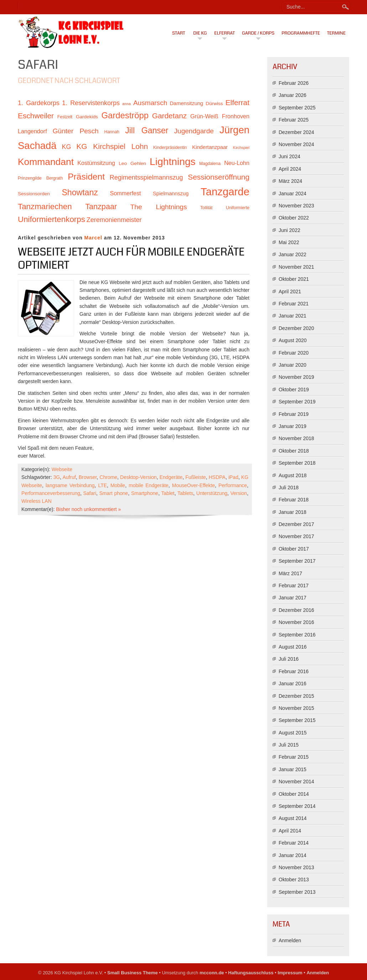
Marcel (93, 238)
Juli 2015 (289, 745)
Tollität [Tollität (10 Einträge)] (206, 208)
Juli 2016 (289, 659)
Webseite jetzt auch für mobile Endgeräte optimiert (131, 259)
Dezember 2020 (296, 328)
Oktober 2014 (294, 794)
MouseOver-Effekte (193, 485)
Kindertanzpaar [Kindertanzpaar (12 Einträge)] (210, 147)
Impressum (290, 973)
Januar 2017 (293, 598)
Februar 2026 (294, 83)
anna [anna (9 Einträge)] (126, 104)
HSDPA (217, 477)
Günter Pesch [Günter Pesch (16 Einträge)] (76, 131)
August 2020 (293, 340)
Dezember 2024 (296, 132)
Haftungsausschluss (251, 973)
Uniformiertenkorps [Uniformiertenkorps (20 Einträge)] (51, 219)
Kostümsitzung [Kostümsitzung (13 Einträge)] (96, 163)
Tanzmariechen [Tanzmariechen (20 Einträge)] (45, 207)
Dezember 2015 (296, 696)
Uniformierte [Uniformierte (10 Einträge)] (238, 208)
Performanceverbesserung (51, 493)
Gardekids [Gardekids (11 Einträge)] (87, 117)
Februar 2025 (294, 120)
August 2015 (293, 733)
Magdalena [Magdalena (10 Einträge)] (210, 164)
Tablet (168, 493)
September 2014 (297, 806)
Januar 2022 (293, 254)
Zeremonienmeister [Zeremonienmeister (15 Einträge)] (114, 220)
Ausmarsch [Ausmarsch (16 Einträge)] (150, 103)
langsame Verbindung (70, 485)
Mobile (118, 485)
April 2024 (290, 169)
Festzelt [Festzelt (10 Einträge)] (65, 117)
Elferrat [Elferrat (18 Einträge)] (237, 102)
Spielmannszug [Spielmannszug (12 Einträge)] (171, 194)
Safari (90, 493)
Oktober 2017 (294, 549)
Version (239, 493)
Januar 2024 (293, 194)
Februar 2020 (294, 353)
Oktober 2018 (294, 451)
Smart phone (114, 493)
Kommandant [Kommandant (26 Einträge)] (46, 162)
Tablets (185, 493)
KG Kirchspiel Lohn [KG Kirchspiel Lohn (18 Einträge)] (112, 146)
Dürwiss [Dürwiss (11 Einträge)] (214, 104)
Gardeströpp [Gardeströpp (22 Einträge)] (125, 115)
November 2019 (296, 377)
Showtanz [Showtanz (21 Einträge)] (80, 192)
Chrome (108, 477)
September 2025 (297, 108)
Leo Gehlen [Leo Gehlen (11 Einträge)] (132, 163)
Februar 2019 (294, 414)
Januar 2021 (293, 316)
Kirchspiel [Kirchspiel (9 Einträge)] (241, 148)
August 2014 (293, 818)
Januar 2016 (293, 684)
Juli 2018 (289, 488)
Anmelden (290, 940)
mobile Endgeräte (149, 485)
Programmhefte (301, 33)
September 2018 (297, 463)
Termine (336, 33)
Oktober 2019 (294, 390)
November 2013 (296, 867)
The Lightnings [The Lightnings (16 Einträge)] (159, 207)
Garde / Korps (258, 33)
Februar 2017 (294, 586)
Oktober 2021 (294, 279)
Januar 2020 (293, 365)
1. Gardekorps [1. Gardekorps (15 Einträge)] (39, 103)
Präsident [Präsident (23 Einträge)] (86, 177)
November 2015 (296, 708)
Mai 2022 (289, 242)
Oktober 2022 (294, 218)
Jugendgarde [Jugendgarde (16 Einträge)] (194, 131)
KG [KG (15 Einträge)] (66, 147)
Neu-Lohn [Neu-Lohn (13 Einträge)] (237, 163)
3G (57, 477)
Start (179, 33)
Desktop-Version (138, 477)
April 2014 (290, 831)
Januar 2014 (293, 855)
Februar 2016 (294, 671)
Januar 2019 (293, 426)
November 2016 (296, 622)
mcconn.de (212, 973)
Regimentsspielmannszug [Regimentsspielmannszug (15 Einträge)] (146, 177)
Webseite (62, 469)
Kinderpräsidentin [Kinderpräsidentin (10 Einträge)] (170, 148)
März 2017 (290, 573)
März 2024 (290, 181)
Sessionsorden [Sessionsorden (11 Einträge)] (34, 194)
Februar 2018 (294, 500)
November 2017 (296, 536)
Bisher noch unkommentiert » (88, 509)
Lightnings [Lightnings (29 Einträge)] (173, 161)
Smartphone (145, 493)
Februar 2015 (294, 757)
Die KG (200, 33)
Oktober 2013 (294, 880)
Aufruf (69, 477)
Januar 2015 (293, 769)
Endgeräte (171, 477)
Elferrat (224, 33)
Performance (233, 485)
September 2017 (297, 561)
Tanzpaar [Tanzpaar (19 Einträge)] (101, 207)
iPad (233, 477)
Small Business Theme (133, 973)
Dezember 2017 (296, 524)
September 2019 (297, 402)
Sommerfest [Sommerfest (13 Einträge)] (125, 193)
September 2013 (297, 892)
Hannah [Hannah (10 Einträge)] (112, 132)
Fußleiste (196, 477)
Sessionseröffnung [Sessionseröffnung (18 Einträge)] (219, 177)
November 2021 (296, 267)
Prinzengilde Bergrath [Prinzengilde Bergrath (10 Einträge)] (40, 178)
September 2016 (297, 635)
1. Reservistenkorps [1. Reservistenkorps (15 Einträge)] (91, 103)
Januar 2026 (293, 95)
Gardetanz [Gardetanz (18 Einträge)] (170, 116)
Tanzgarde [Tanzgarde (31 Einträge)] (225, 192)
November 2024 (296, 144)
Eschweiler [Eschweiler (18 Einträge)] (36, 116)
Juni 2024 (290, 156)
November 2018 (296, 438)
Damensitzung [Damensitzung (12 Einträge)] (186, 103)
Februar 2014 (294, 843)
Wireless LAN (37, 501)
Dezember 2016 (296, 610)
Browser (88, 477)
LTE (102, 485)
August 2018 (293, 475)
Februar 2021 (294, 304)
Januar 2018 (293, 512)
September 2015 (297, 720)
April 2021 (290, 292)
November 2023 (296, 206)
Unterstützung (212, 493)
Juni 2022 (290, 230)
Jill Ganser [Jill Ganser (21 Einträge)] (147, 130)
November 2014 (296, 782)
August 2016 (293, 647)
